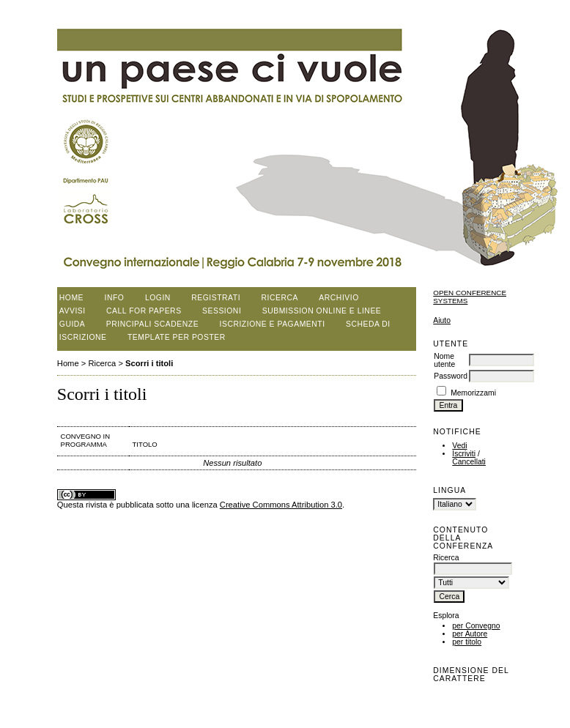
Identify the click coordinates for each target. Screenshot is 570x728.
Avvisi (73, 311)
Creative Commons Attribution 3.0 (281, 505)
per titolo (467, 642)
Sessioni (222, 311)
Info (115, 298)
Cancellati (469, 462)
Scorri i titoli (149, 363)
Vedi (459, 446)
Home (71, 298)
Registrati (216, 298)
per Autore (470, 634)
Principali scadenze (152, 324)
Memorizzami (473, 393)
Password (451, 376)
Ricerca (280, 298)
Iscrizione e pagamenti (273, 324)
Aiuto (442, 320)
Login (158, 298)
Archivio (338, 298)
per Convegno (476, 626)
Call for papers (144, 311)
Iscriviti (464, 454)
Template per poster (177, 337)
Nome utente (444, 360)
